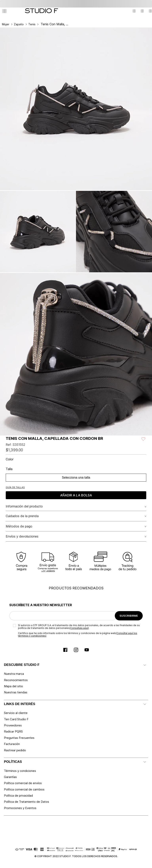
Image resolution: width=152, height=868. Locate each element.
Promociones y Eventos (20, 808)
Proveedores (13, 725)
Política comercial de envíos (23, 783)
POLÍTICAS (13, 762)
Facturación (12, 744)
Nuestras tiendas (16, 692)
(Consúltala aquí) (79, 628)
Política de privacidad (18, 796)
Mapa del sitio (13, 686)
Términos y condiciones (20, 771)
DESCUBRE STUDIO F (22, 665)
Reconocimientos (16, 680)
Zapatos (19, 24)
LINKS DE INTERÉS (20, 704)
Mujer (6, 24)
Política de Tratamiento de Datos (27, 802)
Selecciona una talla (76, 478)
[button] (15, 487)
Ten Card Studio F (16, 719)
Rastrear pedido (15, 750)
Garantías (10, 777)
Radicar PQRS (13, 731)
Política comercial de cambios (24, 789)
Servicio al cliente (16, 713)
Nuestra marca (14, 674)
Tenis (32, 24)
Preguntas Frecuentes (19, 738)
